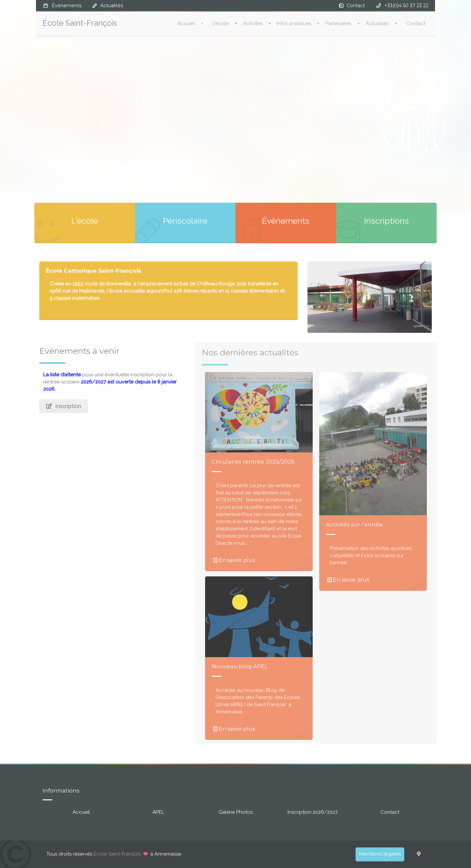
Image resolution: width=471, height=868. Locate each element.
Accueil (186, 21)
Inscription (64, 406)
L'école (85, 221)
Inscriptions (386, 221)
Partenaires (338, 21)
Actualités (112, 6)
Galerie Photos (235, 812)
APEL (158, 812)
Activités (253, 21)
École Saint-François (80, 20)
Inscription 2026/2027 (313, 812)
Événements (67, 6)
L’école (221, 21)
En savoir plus (233, 560)
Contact (356, 6)
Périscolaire (185, 221)
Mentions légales (380, 854)
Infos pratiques (294, 21)
